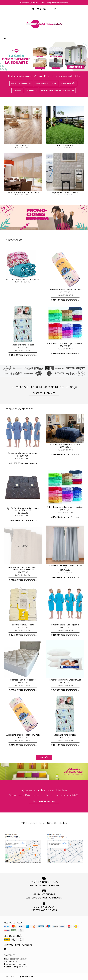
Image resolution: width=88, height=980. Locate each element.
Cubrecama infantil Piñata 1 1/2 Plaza (65, 290)
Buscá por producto (44, 393)
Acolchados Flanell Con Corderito (65, 445)
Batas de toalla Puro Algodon (65, 625)
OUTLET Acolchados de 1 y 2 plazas (23, 280)
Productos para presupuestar (57, 90)
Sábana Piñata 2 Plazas (23, 625)
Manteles (31, 90)
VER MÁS (44, 757)
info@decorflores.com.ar (15, 959)
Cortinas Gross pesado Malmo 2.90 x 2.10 (65, 566)
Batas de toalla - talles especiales (23, 453)
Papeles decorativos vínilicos (65, 192)
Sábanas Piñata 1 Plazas (23, 345)
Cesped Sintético (65, 146)
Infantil (17, 90)
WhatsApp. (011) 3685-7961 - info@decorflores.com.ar (44, 3)
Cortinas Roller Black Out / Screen (23, 192)
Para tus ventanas (21, 84)
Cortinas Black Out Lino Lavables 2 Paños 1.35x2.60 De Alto (23, 569)
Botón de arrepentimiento (16, 967)
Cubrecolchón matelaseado (23, 680)
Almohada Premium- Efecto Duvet (65, 680)
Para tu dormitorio (46, 84)
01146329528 (11, 961)
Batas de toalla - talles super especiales (65, 343)
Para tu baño (69, 84)
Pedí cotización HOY (44, 801)
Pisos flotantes (23, 146)
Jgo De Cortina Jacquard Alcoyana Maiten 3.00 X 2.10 (23, 509)
